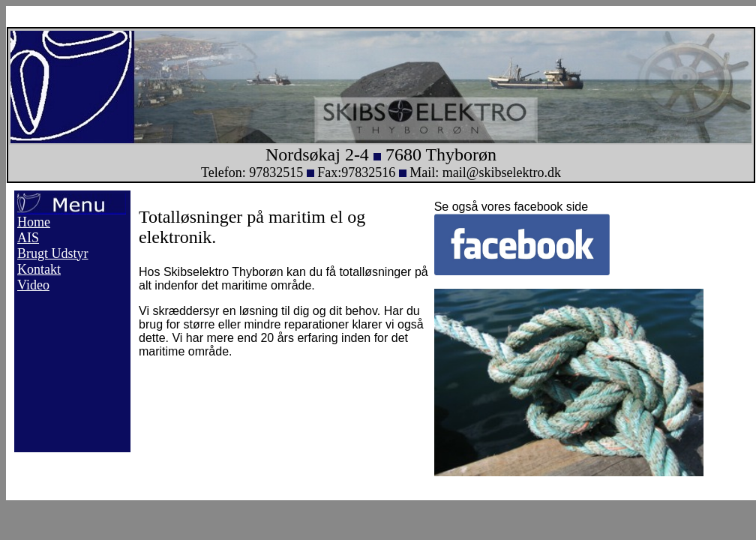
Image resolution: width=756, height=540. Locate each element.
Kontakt (39, 269)
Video (33, 285)
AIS (28, 238)
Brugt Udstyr (53, 253)
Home (34, 222)
